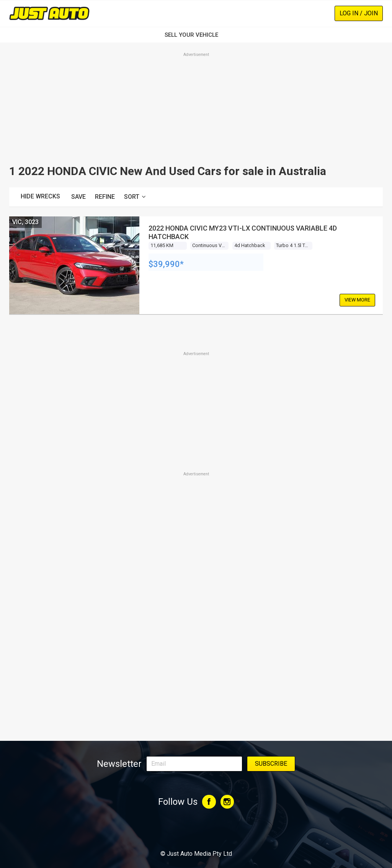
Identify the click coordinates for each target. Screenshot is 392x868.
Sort (135, 197)
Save (78, 197)
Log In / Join (359, 13)
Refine (105, 197)
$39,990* (166, 264)
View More (357, 300)
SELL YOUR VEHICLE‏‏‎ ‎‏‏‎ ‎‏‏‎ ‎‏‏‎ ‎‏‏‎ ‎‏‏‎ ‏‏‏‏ (196, 35)
